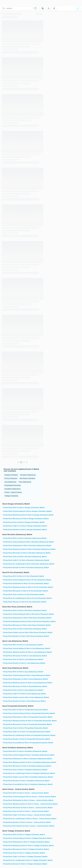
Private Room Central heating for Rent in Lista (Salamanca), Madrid (23, 648)
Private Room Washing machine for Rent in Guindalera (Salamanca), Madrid (23, 762)
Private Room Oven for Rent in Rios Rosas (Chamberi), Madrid (23, 629)
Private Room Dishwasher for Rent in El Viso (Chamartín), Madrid (23, 584)
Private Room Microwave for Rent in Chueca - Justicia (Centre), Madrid (23, 808)
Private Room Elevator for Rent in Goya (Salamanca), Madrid (23, 701)
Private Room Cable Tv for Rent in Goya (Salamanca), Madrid (23, 694)
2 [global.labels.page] (24, 462)
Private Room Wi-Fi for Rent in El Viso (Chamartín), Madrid (23, 576)
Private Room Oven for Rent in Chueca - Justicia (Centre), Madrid (23, 811)
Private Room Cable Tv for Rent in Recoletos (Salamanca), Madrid (23, 560)
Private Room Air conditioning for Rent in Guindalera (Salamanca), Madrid (23, 773)
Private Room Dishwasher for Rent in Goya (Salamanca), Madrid (23, 679)
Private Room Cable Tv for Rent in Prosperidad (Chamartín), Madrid (23, 732)
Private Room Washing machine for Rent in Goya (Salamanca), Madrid (23, 683)
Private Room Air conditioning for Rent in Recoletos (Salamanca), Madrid (23, 564)
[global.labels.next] (27, 462)
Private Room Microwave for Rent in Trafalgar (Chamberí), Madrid (23, 849)
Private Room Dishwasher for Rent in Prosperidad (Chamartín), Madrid (23, 717)
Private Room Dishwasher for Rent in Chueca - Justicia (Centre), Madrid (23, 800)
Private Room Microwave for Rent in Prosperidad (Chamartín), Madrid (23, 724)
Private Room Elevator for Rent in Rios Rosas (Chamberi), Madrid (23, 636)
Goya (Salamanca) (25, 482)
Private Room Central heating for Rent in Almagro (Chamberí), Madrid (23, 511)
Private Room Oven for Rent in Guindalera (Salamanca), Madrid (23, 770)
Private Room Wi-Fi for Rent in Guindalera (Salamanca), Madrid (23, 751)
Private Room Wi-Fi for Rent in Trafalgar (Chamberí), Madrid (23, 835)
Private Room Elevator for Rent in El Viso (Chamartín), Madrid (23, 602)
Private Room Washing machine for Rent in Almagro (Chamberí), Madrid (23, 515)
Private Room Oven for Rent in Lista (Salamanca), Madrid (23, 659)
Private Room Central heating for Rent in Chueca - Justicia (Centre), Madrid (23, 797)
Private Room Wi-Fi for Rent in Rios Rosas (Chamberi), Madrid (23, 610)
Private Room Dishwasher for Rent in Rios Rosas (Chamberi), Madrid (23, 618)
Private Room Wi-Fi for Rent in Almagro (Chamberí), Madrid (23, 508)
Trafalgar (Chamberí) (11, 496)
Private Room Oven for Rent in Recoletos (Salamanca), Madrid (23, 557)
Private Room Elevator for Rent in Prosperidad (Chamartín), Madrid (23, 739)
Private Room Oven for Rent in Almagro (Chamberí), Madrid (23, 522)
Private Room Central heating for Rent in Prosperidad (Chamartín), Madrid (23, 713)
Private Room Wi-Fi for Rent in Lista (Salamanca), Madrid (23, 645)
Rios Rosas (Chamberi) (27, 478)
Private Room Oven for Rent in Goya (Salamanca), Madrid (23, 690)
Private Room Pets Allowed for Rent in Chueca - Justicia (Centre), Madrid (23, 826)
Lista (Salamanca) (10, 482)
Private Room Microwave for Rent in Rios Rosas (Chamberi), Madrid (23, 625)
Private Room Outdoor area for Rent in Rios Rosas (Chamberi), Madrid (23, 632)
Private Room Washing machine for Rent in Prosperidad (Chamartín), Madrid (23, 721)
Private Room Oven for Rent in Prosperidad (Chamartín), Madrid (23, 728)
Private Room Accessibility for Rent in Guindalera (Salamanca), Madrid (23, 784)
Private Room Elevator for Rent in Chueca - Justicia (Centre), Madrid (23, 822)
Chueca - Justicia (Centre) (13, 492)
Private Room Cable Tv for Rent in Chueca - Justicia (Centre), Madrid (23, 815)
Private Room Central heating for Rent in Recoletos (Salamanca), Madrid (23, 542)
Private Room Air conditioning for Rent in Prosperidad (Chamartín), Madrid (23, 735)
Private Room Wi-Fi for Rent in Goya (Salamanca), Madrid (23, 672)
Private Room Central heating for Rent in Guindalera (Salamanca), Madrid (23, 755)
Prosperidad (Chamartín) (13, 485)
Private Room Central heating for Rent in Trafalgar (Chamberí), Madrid (23, 838)
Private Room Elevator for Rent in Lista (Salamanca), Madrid (23, 663)
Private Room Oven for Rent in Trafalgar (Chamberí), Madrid (23, 853)
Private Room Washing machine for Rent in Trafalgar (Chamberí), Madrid (23, 846)
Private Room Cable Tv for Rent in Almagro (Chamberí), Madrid (23, 526)
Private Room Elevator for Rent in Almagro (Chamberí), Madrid (23, 530)
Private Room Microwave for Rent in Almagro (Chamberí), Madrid (23, 519)
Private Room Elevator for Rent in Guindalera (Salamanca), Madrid (23, 781)
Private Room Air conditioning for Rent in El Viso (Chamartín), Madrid (23, 598)
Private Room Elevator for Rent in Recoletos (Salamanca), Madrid (23, 568)
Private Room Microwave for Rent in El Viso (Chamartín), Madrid (23, 591)
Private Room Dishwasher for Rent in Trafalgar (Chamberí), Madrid (23, 842)
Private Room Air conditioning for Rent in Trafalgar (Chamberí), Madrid (23, 860)
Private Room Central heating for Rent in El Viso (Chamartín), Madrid (23, 580)
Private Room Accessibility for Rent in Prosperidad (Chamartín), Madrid (23, 743)
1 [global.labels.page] (21, 462)
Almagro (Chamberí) (11, 475)
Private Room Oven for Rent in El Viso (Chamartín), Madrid (23, 595)
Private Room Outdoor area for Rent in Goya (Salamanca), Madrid (23, 697)
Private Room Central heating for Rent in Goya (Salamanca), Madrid (23, 675)
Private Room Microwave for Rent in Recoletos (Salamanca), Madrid (23, 553)
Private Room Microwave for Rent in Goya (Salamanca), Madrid (23, 686)
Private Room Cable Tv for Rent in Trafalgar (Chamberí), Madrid (23, 857)
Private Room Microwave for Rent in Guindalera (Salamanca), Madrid (23, 766)
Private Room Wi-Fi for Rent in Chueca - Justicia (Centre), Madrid (23, 793)
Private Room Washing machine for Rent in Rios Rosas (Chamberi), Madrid (23, 621)
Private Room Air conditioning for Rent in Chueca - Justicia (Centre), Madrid (23, 819)
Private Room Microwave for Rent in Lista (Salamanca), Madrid (23, 656)
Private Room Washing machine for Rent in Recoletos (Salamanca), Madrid (23, 549)
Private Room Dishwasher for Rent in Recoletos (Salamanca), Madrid (23, 546)
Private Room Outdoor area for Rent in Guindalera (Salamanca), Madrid (23, 777)
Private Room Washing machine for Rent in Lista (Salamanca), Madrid (23, 652)
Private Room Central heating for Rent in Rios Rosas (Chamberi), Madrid (23, 614)
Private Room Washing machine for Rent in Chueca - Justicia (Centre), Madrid (23, 804)
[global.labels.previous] (18, 462)
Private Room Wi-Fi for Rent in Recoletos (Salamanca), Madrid (23, 538)
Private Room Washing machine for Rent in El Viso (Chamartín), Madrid (23, 587)
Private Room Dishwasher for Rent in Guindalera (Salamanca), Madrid (23, 759)
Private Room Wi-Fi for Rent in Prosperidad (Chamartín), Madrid (23, 710)
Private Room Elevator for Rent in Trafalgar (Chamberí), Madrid (23, 864)
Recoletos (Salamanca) (28, 475)
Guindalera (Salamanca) (12, 489)
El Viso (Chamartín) (11, 478)
